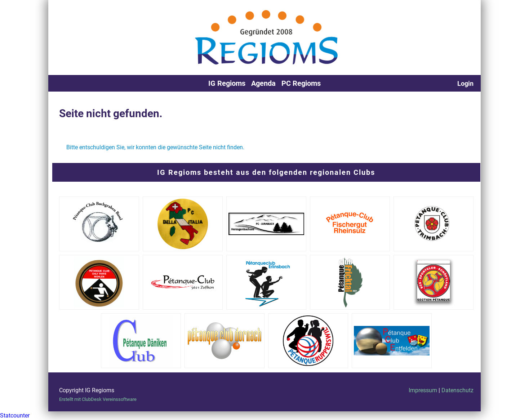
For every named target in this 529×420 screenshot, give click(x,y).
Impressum (423, 390)
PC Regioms (301, 83)
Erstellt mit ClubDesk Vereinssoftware (98, 399)
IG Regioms (227, 83)
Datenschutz (457, 390)
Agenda (263, 83)
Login (465, 83)
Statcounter (15, 415)
